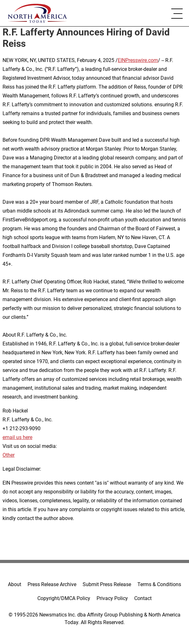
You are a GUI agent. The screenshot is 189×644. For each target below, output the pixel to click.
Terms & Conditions (159, 584)
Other (9, 455)
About (15, 584)
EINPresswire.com (138, 60)
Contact (143, 598)
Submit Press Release (107, 584)
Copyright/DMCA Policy (64, 598)
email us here (17, 437)
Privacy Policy (112, 598)
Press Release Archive (52, 584)
